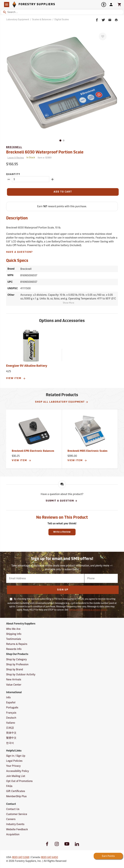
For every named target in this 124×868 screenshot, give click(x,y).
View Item (16, 379)
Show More (68, 303)
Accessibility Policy (18, 771)
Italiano (11, 723)
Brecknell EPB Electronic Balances (33, 451)
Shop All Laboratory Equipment (62, 402)
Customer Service (17, 814)
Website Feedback (17, 829)
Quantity (13, 174)
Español (11, 702)
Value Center (14, 685)
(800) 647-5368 (20, 857)
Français (11, 713)
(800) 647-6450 (49, 857)
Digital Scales (62, 19)
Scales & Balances (42, 19)
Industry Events (15, 824)
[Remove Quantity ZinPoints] (9, 179)
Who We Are (13, 629)
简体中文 (11, 733)
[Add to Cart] (63, 192)
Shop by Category (16, 659)
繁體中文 (11, 738)
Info (8, 697)
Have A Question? (19, 252)
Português (12, 708)
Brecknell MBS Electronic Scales (87, 451)
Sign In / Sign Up (16, 756)
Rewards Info (14, 649)
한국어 (10, 743)
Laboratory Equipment (18, 19)
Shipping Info (14, 634)
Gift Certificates (16, 791)
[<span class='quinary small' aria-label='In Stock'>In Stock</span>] (31, 158)
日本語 (10, 728)
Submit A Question (62, 501)
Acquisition (13, 834)
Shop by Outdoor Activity (21, 674)
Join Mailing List (16, 776)
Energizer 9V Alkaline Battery (27, 366)
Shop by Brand (15, 669)
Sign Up (63, 590)
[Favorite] (103, 36)
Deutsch (11, 718)
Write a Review (62, 532)
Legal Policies (14, 761)
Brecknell (14, 147)
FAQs (9, 786)
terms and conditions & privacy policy (88, 610)
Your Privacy (13, 766)
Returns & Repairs (17, 644)
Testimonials (14, 639)
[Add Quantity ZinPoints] (52, 179)
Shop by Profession (17, 664)
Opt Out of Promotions (19, 781)
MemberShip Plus (16, 796)
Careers (11, 819)
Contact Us (13, 809)
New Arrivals (14, 679)
